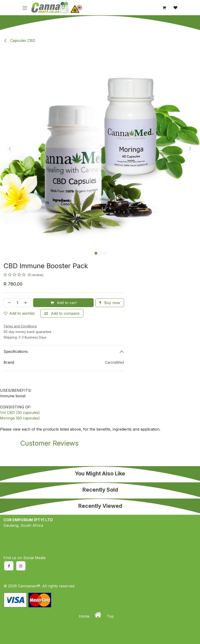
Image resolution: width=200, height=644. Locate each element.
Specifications (16, 351)
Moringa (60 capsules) (20, 418)
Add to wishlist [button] (19, 313)
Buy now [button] (110, 303)
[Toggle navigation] (25, 8)
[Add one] (26, 303)
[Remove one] (8, 303)
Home (85, 616)
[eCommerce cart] (164, 8)
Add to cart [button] (63, 303)
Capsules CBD (19, 40)
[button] (10, 148)
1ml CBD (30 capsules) (20, 413)
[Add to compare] (62, 313)
